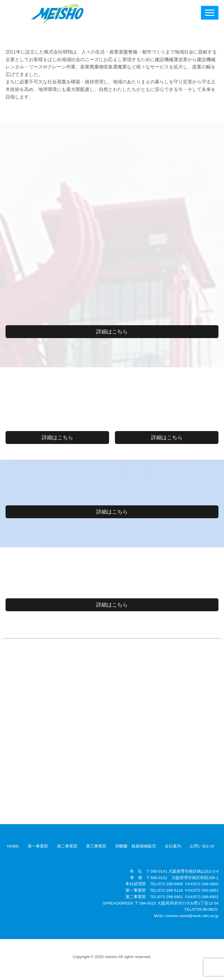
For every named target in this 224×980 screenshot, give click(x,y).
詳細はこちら (112, 332)
